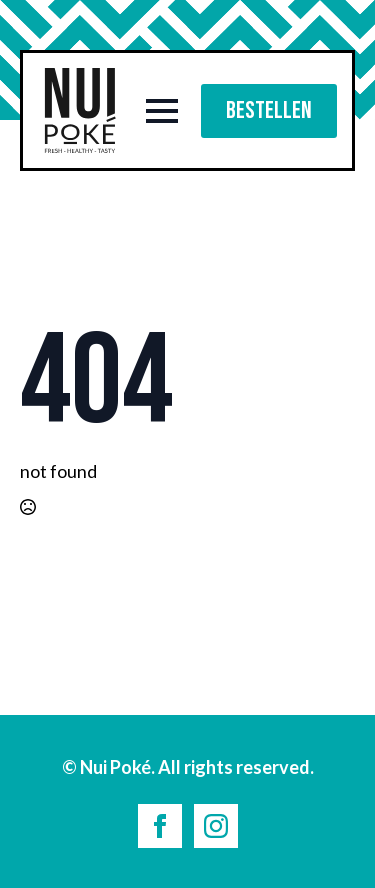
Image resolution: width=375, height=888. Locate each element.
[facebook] (160, 826)
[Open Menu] (162, 111)
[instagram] (216, 826)
